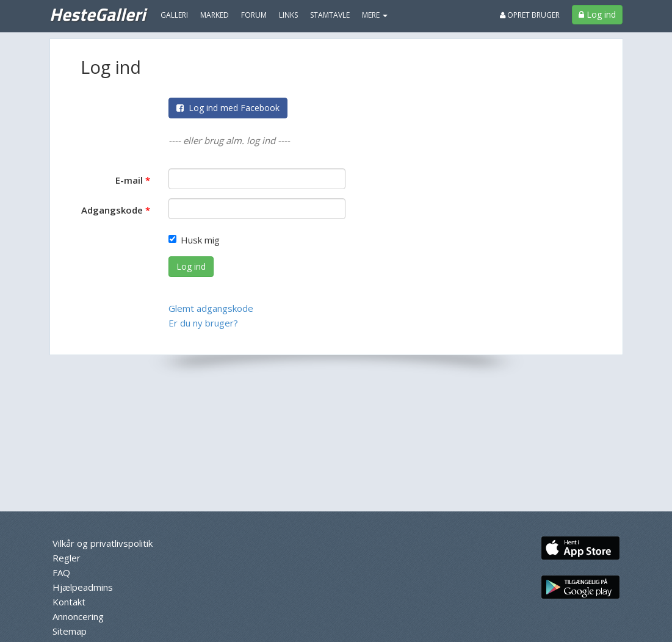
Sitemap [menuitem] (70, 631)
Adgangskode (112, 210)
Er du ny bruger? (203, 323)
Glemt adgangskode (211, 308)
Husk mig (194, 240)
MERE (375, 15)
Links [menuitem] (288, 15)
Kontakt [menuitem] (69, 602)
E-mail (129, 180)
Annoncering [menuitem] (78, 616)
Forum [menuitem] (254, 15)
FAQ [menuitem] (61, 572)
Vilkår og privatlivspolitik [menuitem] (103, 543)
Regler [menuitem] (67, 558)
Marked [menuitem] (215, 15)
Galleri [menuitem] (174, 15)
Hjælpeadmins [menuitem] (83, 587)
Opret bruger (530, 15)
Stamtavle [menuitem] (330, 15)
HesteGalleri (97, 14)
